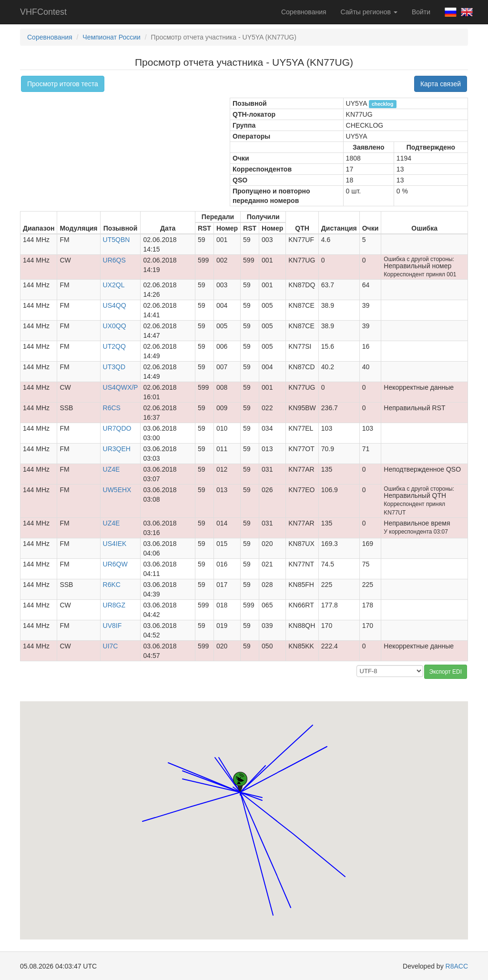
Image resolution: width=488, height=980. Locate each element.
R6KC (112, 585)
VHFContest (43, 12)
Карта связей (441, 84)
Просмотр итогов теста (63, 84)
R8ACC (457, 966)
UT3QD (114, 367)
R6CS (112, 408)
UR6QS (114, 260)
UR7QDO (117, 428)
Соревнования (304, 12)
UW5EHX (117, 490)
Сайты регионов (369, 12)
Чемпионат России (112, 37)
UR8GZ (114, 605)
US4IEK (115, 544)
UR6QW (115, 564)
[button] (345, 868)
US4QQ (115, 305)
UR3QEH (117, 449)
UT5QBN (117, 240)
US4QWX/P (121, 387)
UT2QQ (114, 346)
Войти (421, 12)
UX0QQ (115, 326)
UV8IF (112, 626)
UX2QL (114, 285)
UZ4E (112, 469)
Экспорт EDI (446, 672)
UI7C (111, 646)
